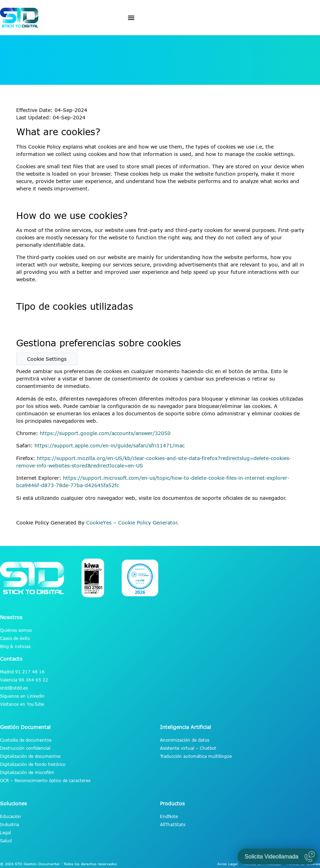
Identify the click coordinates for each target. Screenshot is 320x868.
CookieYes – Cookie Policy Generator (132, 523)
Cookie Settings (47, 359)
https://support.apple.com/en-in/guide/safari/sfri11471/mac (110, 445)
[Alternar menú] (131, 18)
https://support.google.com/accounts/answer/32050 (105, 433)
